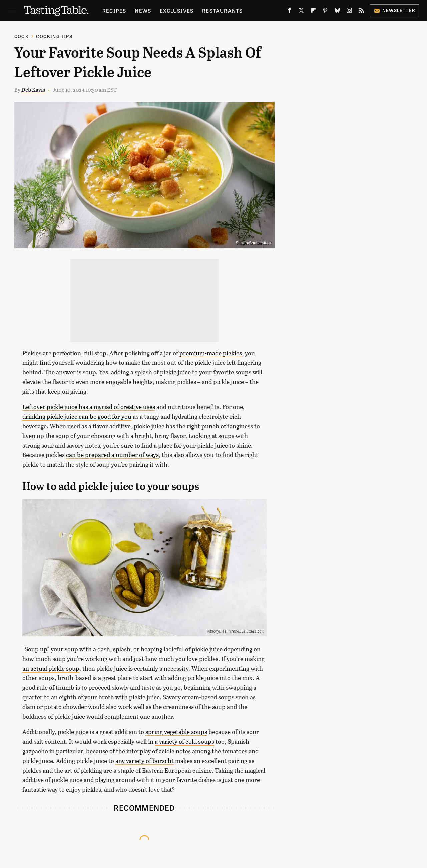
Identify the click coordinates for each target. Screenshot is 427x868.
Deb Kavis (33, 89)
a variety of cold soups (184, 741)
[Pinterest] (325, 12)
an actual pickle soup (51, 668)
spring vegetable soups (176, 732)
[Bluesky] (337, 12)
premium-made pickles (211, 353)
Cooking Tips (54, 36)
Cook (22, 36)
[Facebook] (289, 12)
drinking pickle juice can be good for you (77, 416)
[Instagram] (349, 12)
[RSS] (361, 12)
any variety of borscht (145, 761)
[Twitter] (301, 12)
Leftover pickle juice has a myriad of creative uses (89, 407)
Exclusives (177, 10)
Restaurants (222, 10)
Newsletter (394, 10)
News (143, 10)
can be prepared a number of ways (112, 455)
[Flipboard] (313, 12)
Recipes (114, 10)
